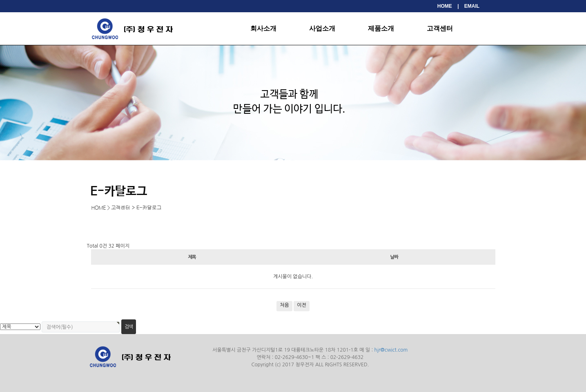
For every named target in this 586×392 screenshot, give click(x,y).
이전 (302, 305)
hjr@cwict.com (391, 350)
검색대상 (0, 161)
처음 (284, 305)
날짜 (394, 257)
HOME (445, 6)
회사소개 (263, 28)
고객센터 (440, 28)
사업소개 (322, 28)
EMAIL (472, 6)
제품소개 (381, 28)
